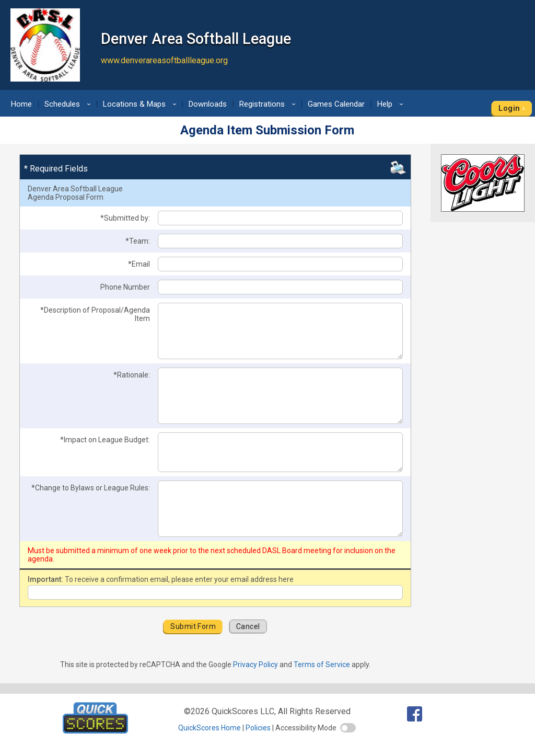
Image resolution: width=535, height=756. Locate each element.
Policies (258, 728)
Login (509, 108)
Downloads (208, 104)
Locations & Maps (141, 104)
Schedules (69, 104)
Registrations (269, 104)
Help (392, 104)
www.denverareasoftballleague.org (164, 60)
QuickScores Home (210, 728)
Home (21, 104)
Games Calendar (336, 104)
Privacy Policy (255, 665)
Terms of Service (322, 665)
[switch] (348, 728)
